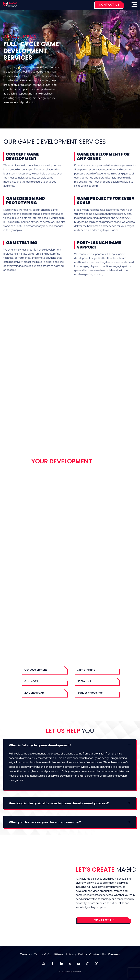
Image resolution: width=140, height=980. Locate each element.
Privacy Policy (76, 954)
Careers (114, 954)
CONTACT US (109, 5)
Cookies (26, 954)
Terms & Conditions (49, 954)
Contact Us (98, 954)
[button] (44, 670)
